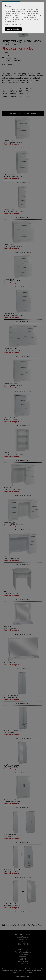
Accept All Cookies (13, 29)
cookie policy (36, 19)
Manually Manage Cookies (13, 24)
